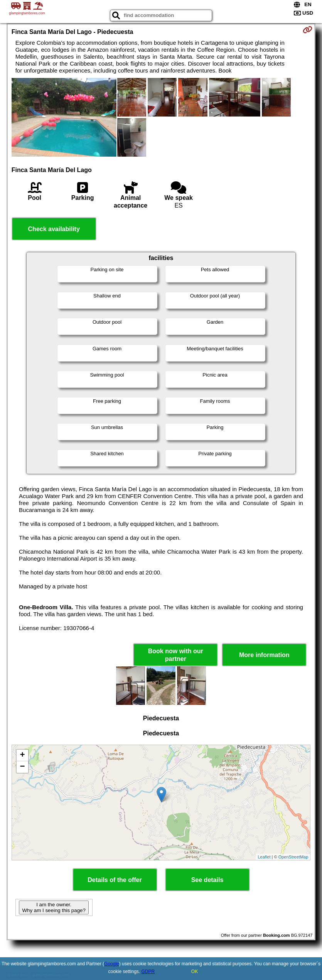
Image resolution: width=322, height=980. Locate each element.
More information (264, 655)
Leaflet (264, 857)
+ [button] (23, 755)
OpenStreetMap (293, 857)
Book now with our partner (176, 655)
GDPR (148, 972)
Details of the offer (115, 880)
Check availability (54, 229)
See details (207, 880)
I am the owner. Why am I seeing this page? (54, 907)
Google (112, 964)
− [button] (23, 767)
